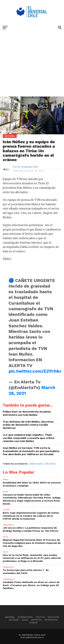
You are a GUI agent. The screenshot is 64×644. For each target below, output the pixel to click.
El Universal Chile (28, 167)
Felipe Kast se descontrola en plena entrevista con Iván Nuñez (27, 413)
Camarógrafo (36, 464)
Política (40, 617)
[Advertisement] (32, 67)
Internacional (25, 617)
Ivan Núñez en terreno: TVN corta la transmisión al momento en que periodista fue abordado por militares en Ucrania (31, 451)
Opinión (33, 623)
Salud (25, 620)
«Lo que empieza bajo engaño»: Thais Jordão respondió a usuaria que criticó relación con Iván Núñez (29, 438)
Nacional (10, 617)
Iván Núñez (50, 464)
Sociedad (14, 620)
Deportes (36, 620)
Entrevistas (51, 620)
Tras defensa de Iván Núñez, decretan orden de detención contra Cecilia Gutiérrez (28, 425)
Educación (53, 617)
